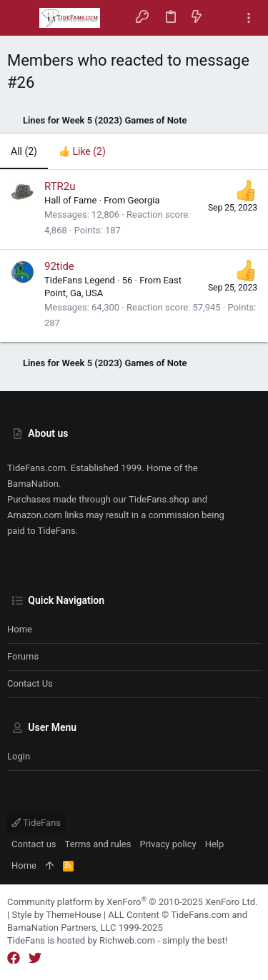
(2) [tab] (24, 151)
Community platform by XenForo (132, 902)
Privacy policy (168, 844)
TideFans (36, 823)
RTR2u (60, 186)
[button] (21, 18)
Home (20, 629)
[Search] (223, 17)
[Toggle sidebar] (249, 18)
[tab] (82, 152)
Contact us (30, 683)
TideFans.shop (159, 499)
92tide (59, 266)
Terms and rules (98, 844)
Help (215, 844)
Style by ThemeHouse (56, 915)
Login (19, 756)
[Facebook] (14, 958)
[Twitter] (35, 958)
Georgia (144, 200)
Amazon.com (35, 515)
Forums (23, 656)
